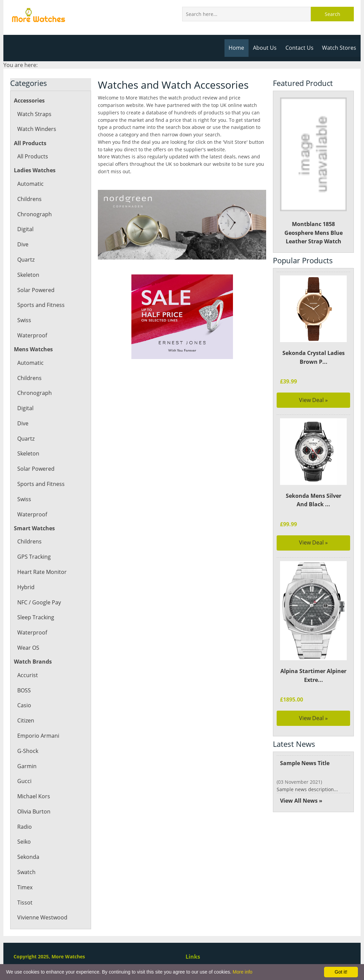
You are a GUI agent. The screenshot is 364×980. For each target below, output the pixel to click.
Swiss (24, 320)
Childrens (29, 199)
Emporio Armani (38, 736)
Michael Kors (34, 796)
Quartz (26, 260)
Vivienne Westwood (42, 917)
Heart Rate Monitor (41, 572)
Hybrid (26, 587)
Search (333, 14)
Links (193, 957)
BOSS (24, 690)
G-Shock (28, 751)
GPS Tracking (34, 557)
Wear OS (28, 648)
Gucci (24, 781)
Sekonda (28, 857)
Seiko (24, 842)
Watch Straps (34, 114)
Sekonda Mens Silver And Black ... (314, 500)
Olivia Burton (34, 811)
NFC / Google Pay (39, 602)
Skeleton (28, 275)
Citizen (26, 720)
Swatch (26, 872)
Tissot (25, 903)
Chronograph (34, 214)
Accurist (27, 675)
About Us (267, 48)
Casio (24, 705)
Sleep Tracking (36, 617)
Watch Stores (340, 48)
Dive (23, 244)
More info (242, 972)
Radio (24, 827)
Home (239, 48)
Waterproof (32, 335)
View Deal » (313, 400)
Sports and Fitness (40, 305)
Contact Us (301, 48)
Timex (25, 887)
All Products (32, 156)
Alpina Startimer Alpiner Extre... (313, 675)
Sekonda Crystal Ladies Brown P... (314, 357)
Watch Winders (36, 129)
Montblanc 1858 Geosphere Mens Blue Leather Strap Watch (314, 171)
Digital (25, 229)
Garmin (27, 766)
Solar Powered (36, 290)
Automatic (30, 184)
